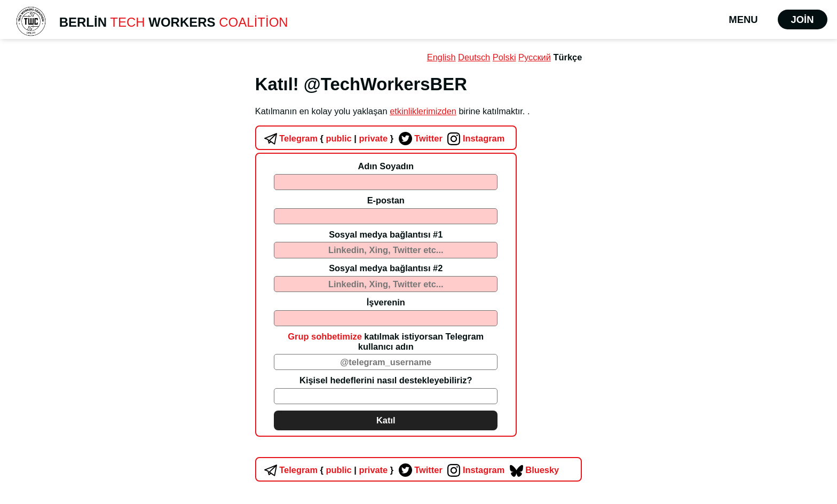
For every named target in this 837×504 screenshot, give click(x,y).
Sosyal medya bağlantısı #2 (386, 268)
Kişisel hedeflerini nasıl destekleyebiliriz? (386, 380)
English (441, 57)
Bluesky (533, 470)
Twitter (419, 138)
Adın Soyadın (386, 166)
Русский (535, 57)
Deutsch (474, 57)
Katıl (386, 420)
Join (803, 19)
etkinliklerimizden (423, 111)
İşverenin (386, 302)
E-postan (386, 200)
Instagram (475, 138)
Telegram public (307, 138)
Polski (504, 57)
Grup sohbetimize (325, 336)
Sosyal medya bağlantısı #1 (386, 234)
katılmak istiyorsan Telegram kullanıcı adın (386, 341)
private (373, 138)
